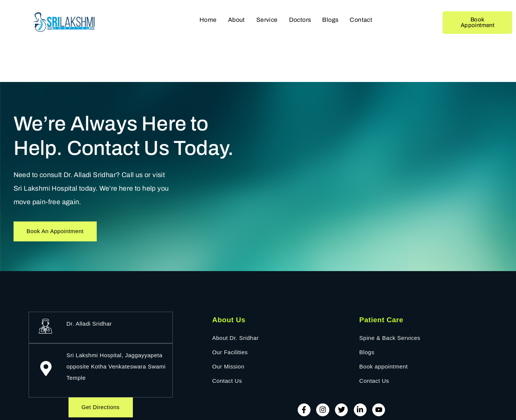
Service (267, 20)
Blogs (330, 20)
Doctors (300, 20)
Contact (361, 20)
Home (208, 20)
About (237, 20)
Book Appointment (477, 22)
